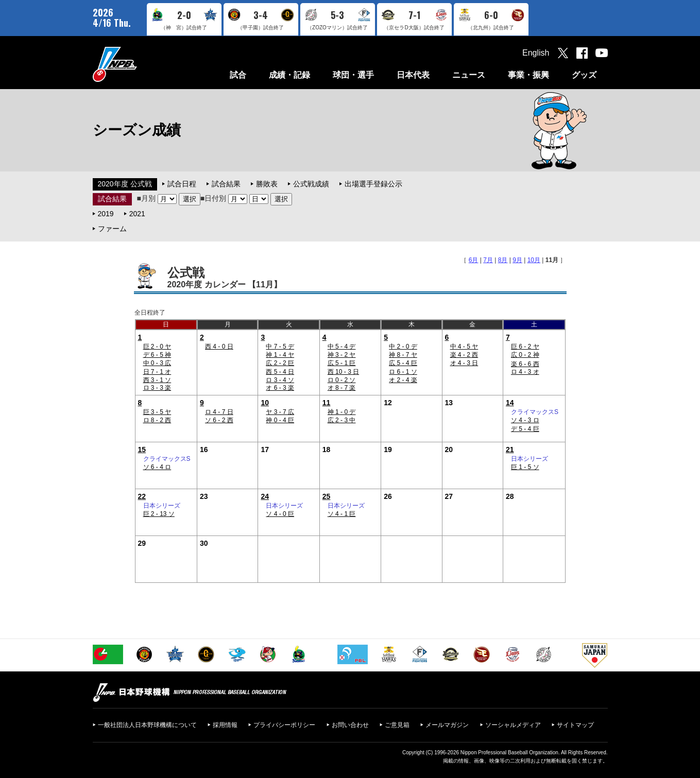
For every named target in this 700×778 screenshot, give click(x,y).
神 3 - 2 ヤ (342, 355)
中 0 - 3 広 (157, 363)
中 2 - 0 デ (403, 347)
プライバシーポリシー (284, 725)
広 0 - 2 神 (525, 355)
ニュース (469, 75)
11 (327, 403)
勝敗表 (267, 184)
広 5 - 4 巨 (403, 363)
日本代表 (413, 75)
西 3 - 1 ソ (157, 380)
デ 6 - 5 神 (157, 355)
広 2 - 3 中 (342, 420)
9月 (517, 260)
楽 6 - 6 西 (525, 364)
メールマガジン (447, 725)
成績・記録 (289, 75)
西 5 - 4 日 (280, 372)
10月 (534, 260)
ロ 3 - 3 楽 (157, 388)
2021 (137, 214)
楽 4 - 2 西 (464, 355)
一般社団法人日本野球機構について (147, 725)
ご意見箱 (397, 725)
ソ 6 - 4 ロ (157, 467)
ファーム (112, 229)
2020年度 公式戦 (125, 184)
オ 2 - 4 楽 (403, 380)
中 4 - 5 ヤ (464, 347)
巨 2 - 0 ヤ (157, 347)
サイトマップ (575, 725)
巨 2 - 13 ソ (159, 514)
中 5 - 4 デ (342, 347)
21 (510, 449)
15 (142, 449)
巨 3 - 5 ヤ (157, 412)
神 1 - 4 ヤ (280, 355)
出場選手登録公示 (373, 184)
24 (265, 496)
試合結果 (226, 184)
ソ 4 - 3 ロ (525, 420)
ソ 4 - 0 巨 (280, 514)
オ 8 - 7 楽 (342, 388)
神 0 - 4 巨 (280, 420)
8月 (503, 260)
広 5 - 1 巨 (342, 363)
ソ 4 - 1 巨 (342, 514)
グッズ (584, 75)
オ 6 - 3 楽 (280, 388)
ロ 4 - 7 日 (219, 412)
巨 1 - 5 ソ (525, 467)
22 (142, 496)
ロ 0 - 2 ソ (342, 380)
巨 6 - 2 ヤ (525, 347)
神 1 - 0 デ (342, 412)
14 (510, 403)
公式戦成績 (311, 184)
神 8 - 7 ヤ (403, 355)
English (536, 53)
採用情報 (225, 725)
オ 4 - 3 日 (464, 363)
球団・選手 (353, 75)
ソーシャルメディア (513, 725)
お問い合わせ (350, 725)
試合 (238, 75)
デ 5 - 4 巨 (525, 429)
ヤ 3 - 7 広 (280, 412)
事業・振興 (528, 75)
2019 (106, 214)
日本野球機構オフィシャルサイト (141, 64)
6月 (474, 260)
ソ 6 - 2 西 (219, 420)
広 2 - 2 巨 (280, 363)
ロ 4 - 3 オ (525, 372)
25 (327, 496)
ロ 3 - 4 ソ (280, 380)
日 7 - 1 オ (157, 372)
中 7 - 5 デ (280, 347)
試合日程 (182, 184)
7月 (488, 260)
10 (265, 403)
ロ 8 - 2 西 (157, 420)
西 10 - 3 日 (343, 372)
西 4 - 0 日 (219, 347)
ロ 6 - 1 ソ (403, 372)
